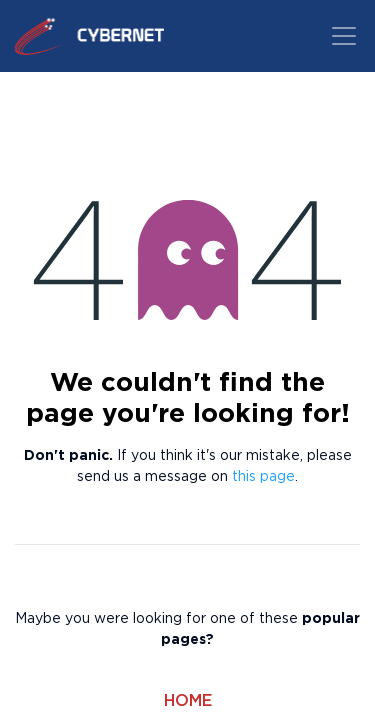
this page (263, 477)
